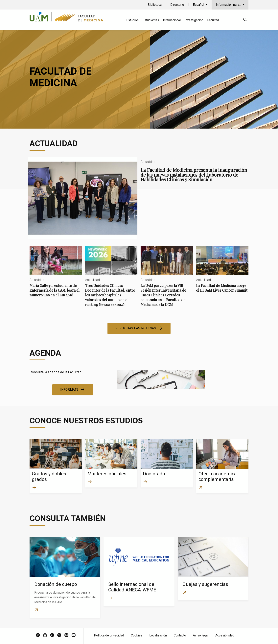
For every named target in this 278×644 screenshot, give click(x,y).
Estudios (132, 20)
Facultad (213, 20)
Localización (158, 635)
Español (199, 5)
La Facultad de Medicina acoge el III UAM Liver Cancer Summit (222, 272)
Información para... (229, 5)
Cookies (137, 635)
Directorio (177, 5)
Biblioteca (155, 5)
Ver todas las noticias (136, 328)
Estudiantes (151, 20)
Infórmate (69, 390)
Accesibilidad (225, 635)
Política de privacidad (109, 635)
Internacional (172, 20)
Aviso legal (201, 635)
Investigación (194, 20)
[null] (245, 20)
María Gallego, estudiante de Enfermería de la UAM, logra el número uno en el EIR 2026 (56, 275)
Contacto (180, 635)
